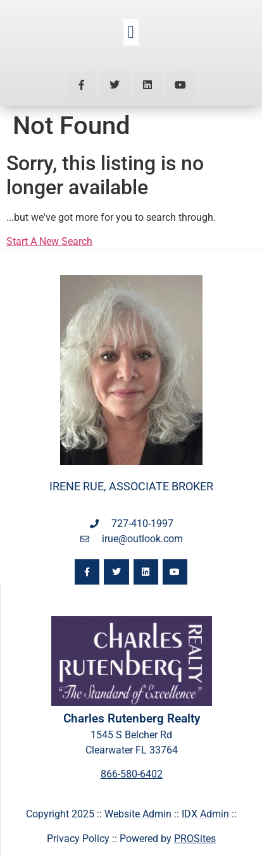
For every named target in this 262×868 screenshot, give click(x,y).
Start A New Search (49, 241)
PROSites (195, 839)
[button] (131, 32)
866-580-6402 (132, 774)
